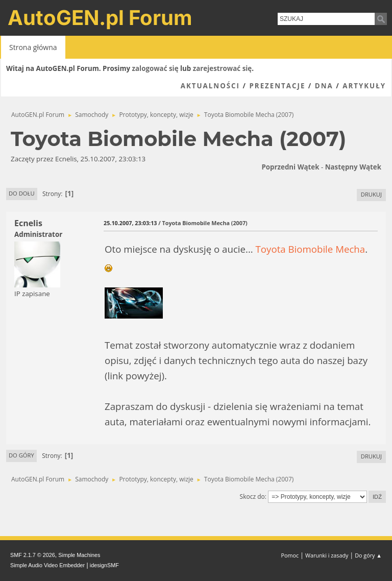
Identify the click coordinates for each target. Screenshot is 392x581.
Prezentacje (277, 86)
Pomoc (290, 555)
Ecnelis (28, 223)
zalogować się (155, 68)
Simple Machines (79, 555)
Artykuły (364, 86)
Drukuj (371, 194)
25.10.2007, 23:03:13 (130, 223)
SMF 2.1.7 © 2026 (33, 555)
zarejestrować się (222, 68)
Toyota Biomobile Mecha (311, 249)
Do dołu (22, 193)
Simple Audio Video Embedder (47, 565)
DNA (324, 86)
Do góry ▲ (368, 555)
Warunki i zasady (327, 555)
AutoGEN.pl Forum (100, 18)
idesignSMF (104, 565)
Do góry (21, 455)
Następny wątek (353, 167)
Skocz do (252, 497)
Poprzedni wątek (290, 167)
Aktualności (210, 86)
